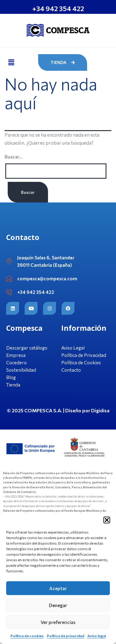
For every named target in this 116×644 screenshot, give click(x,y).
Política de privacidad (66, 636)
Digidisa (100, 410)
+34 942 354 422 (58, 8)
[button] (107, 520)
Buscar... (14, 157)
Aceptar (58, 588)
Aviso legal (97, 636)
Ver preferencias (58, 622)
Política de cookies (27, 636)
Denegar (58, 605)
